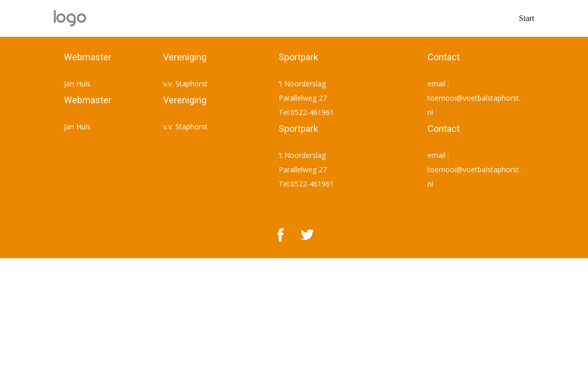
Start (527, 18)
